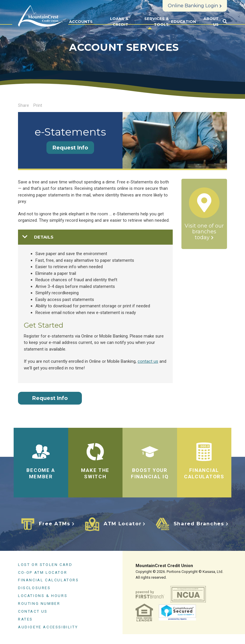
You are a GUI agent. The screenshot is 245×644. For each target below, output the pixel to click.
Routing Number (39, 604)
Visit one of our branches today (204, 232)
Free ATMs (54, 524)
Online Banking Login (193, 6)
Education (183, 21)
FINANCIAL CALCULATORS (204, 473)
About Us (211, 21)
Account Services (124, 47)
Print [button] (38, 105)
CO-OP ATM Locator (43, 572)
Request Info (70, 148)
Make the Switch (95, 473)
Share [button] (24, 105)
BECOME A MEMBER (41, 473)
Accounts (81, 21)
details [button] (44, 237)
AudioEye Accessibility (48, 627)
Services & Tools (156, 21)
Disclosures (34, 588)
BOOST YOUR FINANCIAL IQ (150, 473)
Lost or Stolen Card (45, 564)
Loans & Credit (119, 21)
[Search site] (225, 22)
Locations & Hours (43, 596)
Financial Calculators (48, 580)
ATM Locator (122, 524)
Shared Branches (199, 524)
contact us (148, 361)
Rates (25, 619)
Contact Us (33, 611)
